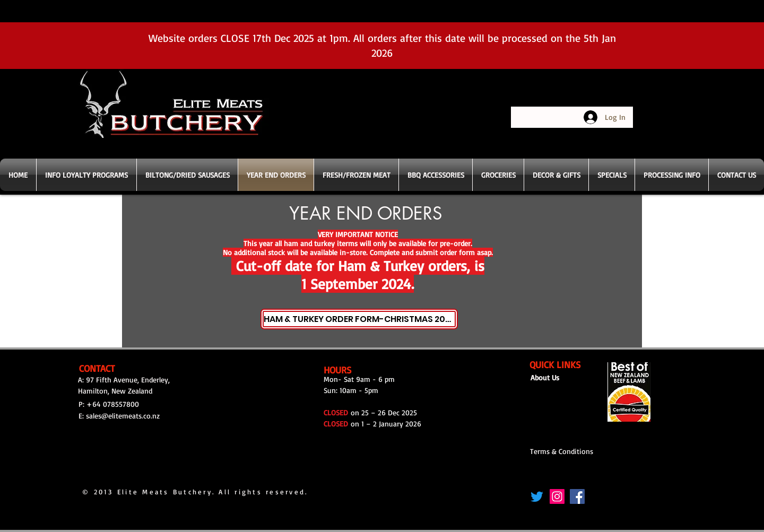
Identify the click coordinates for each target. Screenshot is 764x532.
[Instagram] (557, 496)
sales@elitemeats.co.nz (123, 416)
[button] (356, 175)
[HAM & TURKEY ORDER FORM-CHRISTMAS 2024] (359, 319)
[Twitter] (537, 496)
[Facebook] (577, 496)
